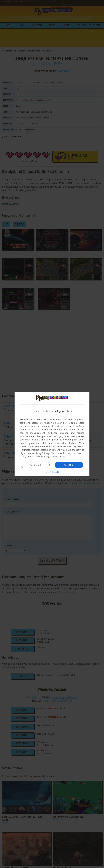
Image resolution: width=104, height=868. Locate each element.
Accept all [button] (69, 465)
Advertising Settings (40, 453)
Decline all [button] (35, 465)
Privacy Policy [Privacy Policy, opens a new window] (59, 457)
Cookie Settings (43, 457)
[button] (52, 472)
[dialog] (52, 434)
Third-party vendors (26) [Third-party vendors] (49, 436)
